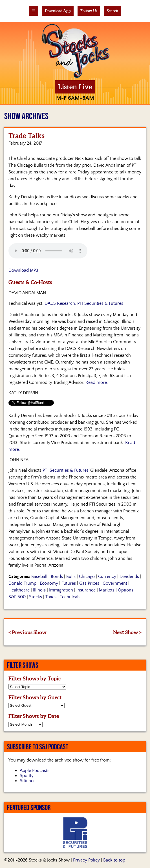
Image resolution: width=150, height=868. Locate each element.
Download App (58, 11)
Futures (69, 583)
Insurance (86, 590)
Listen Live (75, 87)
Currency (107, 577)
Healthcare (19, 590)
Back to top (114, 860)
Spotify (27, 776)
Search (112, 11)
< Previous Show (27, 632)
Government (115, 583)
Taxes (51, 597)
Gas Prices (89, 583)
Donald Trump (22, 583)
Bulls (71, 577)
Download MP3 (23, 270)
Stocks (36, 597)
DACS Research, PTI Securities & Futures (84, 303)
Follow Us (89, 11)
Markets (107, 590)
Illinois (39, 590)
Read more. (97, 382)
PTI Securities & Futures (66, 470)
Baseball (39, 577)
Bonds (57, 577)
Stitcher (27, 781)
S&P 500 (17, 597)
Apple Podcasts (35, 771)
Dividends (129, 577)
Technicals (70, 597)
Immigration (61, 590)
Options (126, 590)
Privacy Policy (86, 860)
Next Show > (127, 632)
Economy (49, 583)
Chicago (87, 577)
